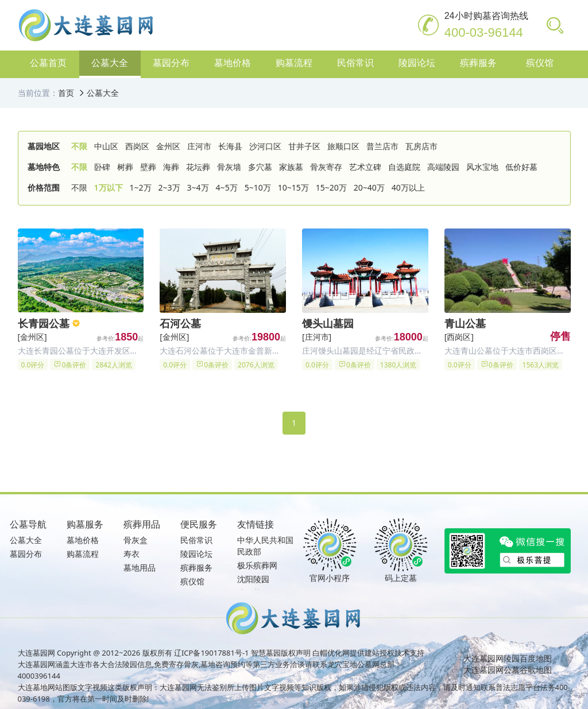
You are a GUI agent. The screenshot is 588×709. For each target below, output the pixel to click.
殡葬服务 (196, 567)
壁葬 (148, 167)
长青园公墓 (44, 323)
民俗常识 (196, 540)
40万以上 (408, 187)
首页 (66, 93)
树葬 (125, 167)
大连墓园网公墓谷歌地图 (508, 670)
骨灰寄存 (326, 167)
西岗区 (137, 146)
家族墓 (291, 167)
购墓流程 (83, 554)
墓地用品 (140, 567)
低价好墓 (521, 167)
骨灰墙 (229, 167)
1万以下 (109, 187)
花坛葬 (198, 167)
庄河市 (199, 146)
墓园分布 (26, 554)
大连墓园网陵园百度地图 (508, 658)
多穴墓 (260, 167)
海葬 (171, 167)
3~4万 (198, 187)
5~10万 (258, 187)
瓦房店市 (421, 146)
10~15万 (293, 187)
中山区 (106, 146)
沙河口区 (265, 146)
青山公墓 (465, 323)
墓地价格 (83, 540)
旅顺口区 (343, 146)
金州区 (168, 146)
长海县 (230, 146)
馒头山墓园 (328, 323)
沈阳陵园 (253, 579)
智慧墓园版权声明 (281, 653)
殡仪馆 (192, 581)
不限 (79, 146)
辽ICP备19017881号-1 (212, 653)
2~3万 (169, 187)
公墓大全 (103, 93)
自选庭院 (404, 167)
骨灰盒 (136, 540)
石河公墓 (180, 323)
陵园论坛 (196, 554)
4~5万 (227, 187)
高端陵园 (443, 167)
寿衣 (131, 554)
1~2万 (141, 187)
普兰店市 (382, 146)
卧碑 (102, 167)
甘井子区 (304, 146)
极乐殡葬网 (257, 565)
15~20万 (331, 187)
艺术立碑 (365, 167)
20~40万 (369, 187)
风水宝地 (482, 167)
